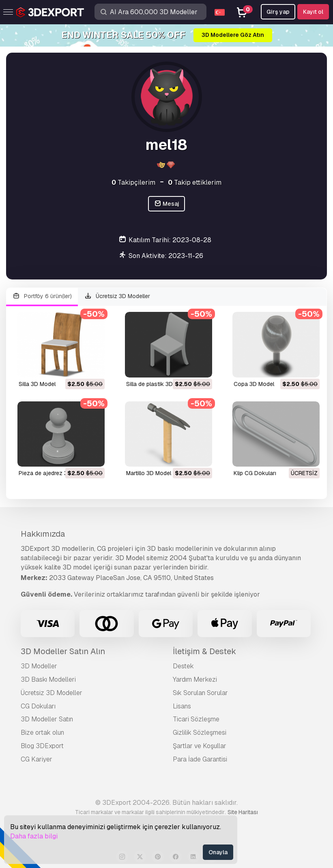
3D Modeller (39, 666)
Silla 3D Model (37, 384)
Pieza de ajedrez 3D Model (54, 473)
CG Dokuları (38, 706)
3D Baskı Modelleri (48, 679)
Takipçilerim (133, 182)
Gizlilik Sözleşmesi (200, 733)
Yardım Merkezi (195, 679)
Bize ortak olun (42, 733)
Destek (183, 666)
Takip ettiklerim (195, 182)
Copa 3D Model (254, 384)
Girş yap (278, 12)
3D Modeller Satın (47, 719)
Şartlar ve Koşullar (200, 746)
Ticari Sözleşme (196, 719)
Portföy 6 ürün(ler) (42, 296)
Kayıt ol (313, 12)
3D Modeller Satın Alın (63, 651)
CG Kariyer (37, 759)
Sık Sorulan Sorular (200, 693)
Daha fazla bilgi (34, 836)
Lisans (182, 706)
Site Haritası (243, 812)
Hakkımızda (43, 534)
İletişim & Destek (204, 651)
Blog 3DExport (42, 746)
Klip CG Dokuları (255, 473)
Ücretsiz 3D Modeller (117, 296)
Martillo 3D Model (149, 473)
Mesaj (167, 204)
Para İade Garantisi (200, 759)
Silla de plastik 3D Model (158, 384)
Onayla (218, 852)
